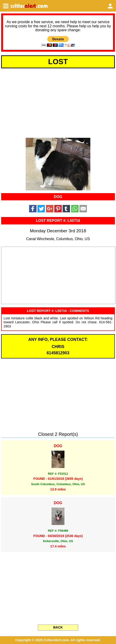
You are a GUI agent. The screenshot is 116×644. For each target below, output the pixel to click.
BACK (58, 627)
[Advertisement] (58, 102)
